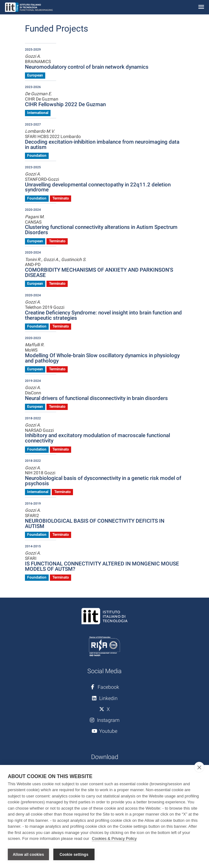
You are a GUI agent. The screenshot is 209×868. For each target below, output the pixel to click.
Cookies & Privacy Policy (114, 839)
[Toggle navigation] (201, 7)
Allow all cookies (28, 855)
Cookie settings (74, 855)
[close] (199, 768)
